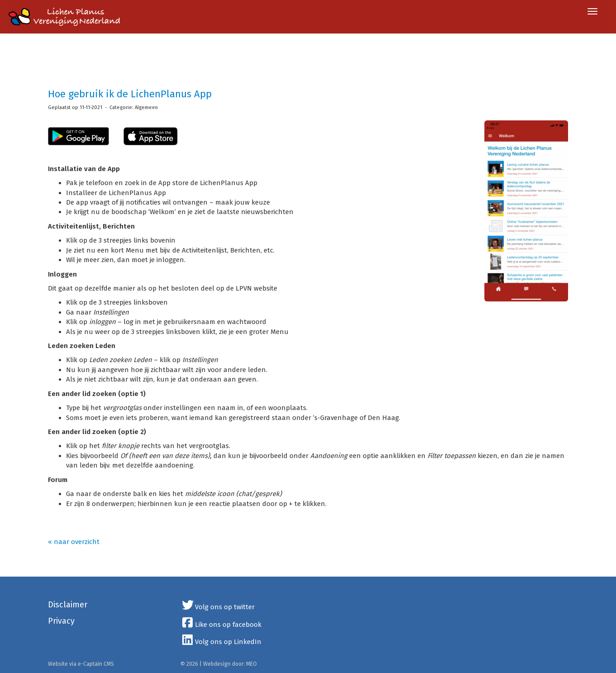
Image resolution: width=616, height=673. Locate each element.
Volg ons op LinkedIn (221, 642)
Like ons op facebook (221, 625)
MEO (251, 664)
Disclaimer (68, 605)
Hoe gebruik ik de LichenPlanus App (130, 94)
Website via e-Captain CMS (81, 664)
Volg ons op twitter (218, 607)
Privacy (61, 621)
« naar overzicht (74, 542)
